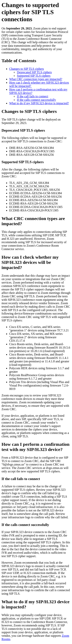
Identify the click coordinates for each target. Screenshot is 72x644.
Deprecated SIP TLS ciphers (34, 72)
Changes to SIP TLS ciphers (26, 69)
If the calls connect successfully (36, 100)
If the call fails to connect (33, 96)
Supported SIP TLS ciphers (34, 76)
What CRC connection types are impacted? (36, 79)
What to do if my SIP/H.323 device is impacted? (39, 103)
